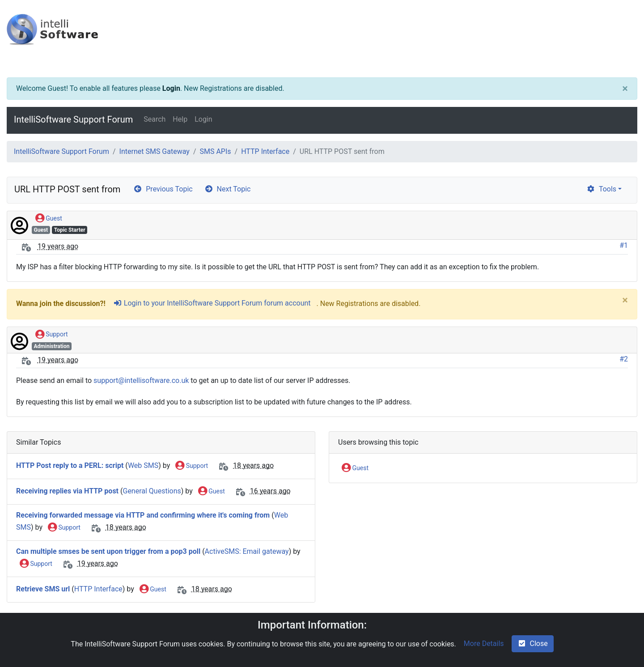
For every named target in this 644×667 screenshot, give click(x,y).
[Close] (625, 89)
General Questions (152, 491)
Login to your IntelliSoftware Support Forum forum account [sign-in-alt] (212, 303)
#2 (624, 359)
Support (52, 335)
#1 (624, 245)
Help (180, 119)
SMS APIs (215, 151)
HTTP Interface (265, 151)
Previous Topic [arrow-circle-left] (163, 189)
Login (171, 88)
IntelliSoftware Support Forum (73, 119)
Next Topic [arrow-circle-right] (228, 189)
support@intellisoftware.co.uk (141, 380)
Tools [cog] (601, 189)
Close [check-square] (533, 644)
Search (155, 119)
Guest (49, 219)
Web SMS (143, 465)
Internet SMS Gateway (155, 151)
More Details (484, 644)
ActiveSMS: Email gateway (247, 551)
